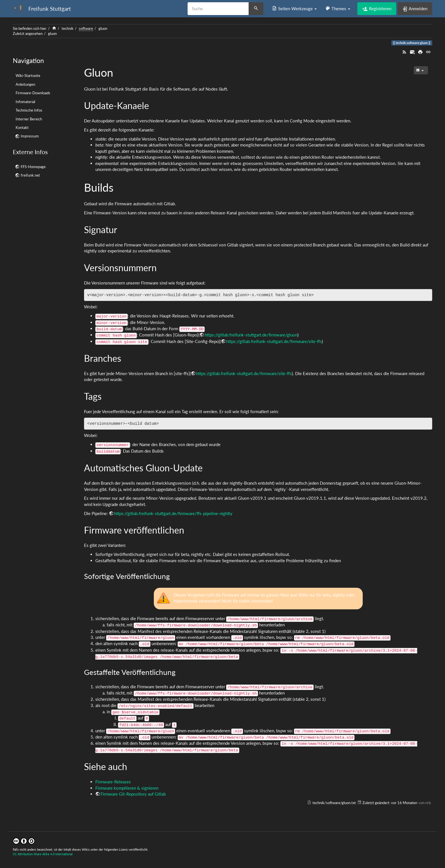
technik (68, 28)
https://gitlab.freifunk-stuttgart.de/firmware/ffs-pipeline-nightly (173, 513)
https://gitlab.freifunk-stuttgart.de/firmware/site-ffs (274, 341)
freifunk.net (30, 175)
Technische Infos (29, 110)
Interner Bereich (29, 119)
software (86, 28)
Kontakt (22, 127)
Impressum (30, 136)
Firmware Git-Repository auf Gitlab (133, 794)
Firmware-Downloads (33, 93)
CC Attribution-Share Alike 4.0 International (43, 854)
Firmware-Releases (113, 782)
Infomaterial (25, 102)
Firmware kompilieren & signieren (127, 788)
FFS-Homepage (33, 167)
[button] (294, 9)
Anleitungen (25, 84)
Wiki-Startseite (28, 76)
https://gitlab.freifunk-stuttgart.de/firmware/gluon (251, 335)
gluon (103, 28)
